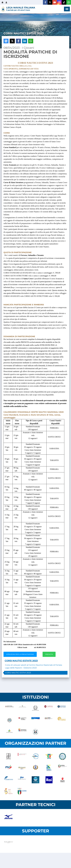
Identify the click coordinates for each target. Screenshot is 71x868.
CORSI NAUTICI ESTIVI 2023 (18, 673)
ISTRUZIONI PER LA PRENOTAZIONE (20, 654)
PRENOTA (49, 654)
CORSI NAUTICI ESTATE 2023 (21, 661)
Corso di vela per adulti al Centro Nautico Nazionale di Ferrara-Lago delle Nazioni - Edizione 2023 (34, 666)
